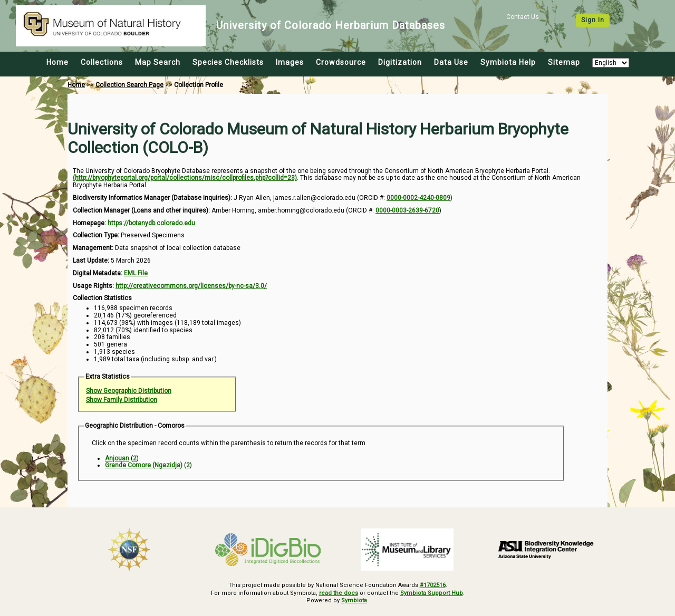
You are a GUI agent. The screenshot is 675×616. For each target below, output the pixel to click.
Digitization (400, 62)
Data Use (451, 62)
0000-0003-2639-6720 (407, 210)
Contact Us (523, 17)
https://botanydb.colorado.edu (151, 223)
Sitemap (564, 62)
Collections (102, 62)
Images (290, 62)
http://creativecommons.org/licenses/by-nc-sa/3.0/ (191, 286)
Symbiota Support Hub (432, 593)
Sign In (593, 20)
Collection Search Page (129, 85)
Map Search (158, 62)
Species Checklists (228, 62)
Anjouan (117, 458)
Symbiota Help (508, 62)
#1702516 (433, 585)
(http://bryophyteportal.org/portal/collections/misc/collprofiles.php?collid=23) (185, 178)
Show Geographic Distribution (129, 391)
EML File (136, 273)
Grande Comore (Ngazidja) (144, 465)
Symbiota (354, 600)
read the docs (339, 593)
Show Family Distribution (122, 400)
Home (57, 62)
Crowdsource (341, 62)
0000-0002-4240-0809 (418, 198)
